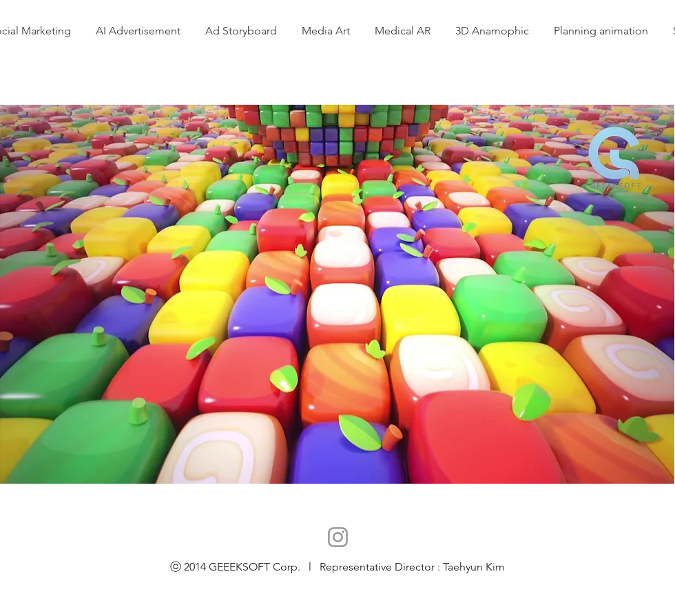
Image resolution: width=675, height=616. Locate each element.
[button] (601, 31)
